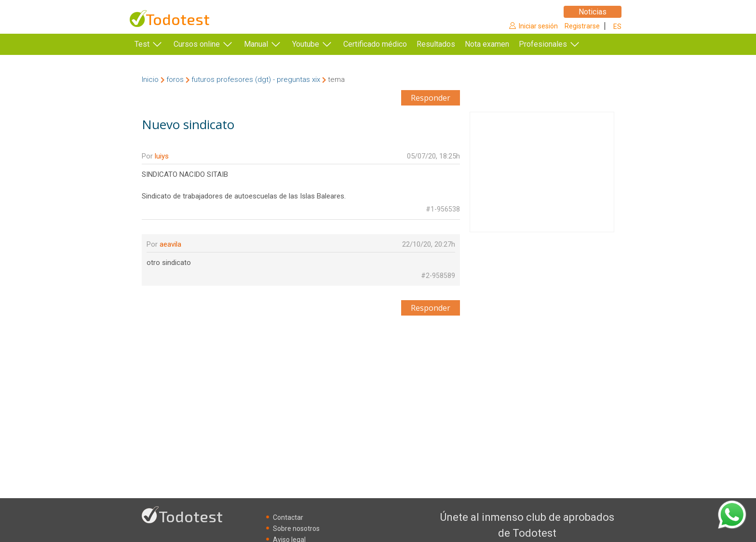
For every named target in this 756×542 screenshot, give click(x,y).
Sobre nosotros (296, 529)
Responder (431, 98)
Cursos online (197, 44)
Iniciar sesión (538, 26)
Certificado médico (375, 44)
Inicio (150, 79)
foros (175, 79)
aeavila (170, 244)
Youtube (306, 44)
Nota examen (501, 44)
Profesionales (557, 44)
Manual (256, 44)
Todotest (178, 19)
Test (142, 44)
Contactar (288, 517)
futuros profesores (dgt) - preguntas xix (256, 79)
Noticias (593, 12)
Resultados (450, 44)
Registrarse (582, 26)
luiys (162, 156)
